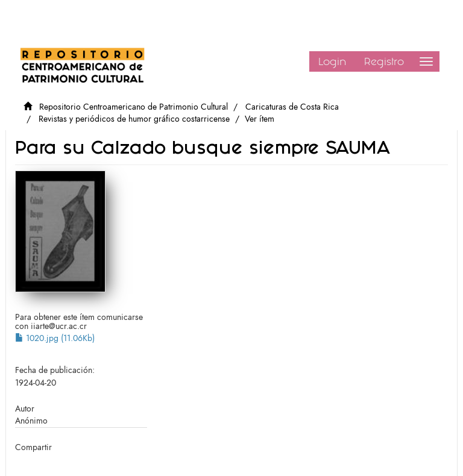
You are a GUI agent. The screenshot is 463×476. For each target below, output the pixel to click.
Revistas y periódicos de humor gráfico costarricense (134, 119)
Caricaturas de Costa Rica (292, 107)
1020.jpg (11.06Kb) (55, 338)
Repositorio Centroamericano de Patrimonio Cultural (134, 107)
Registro (384, 61)
